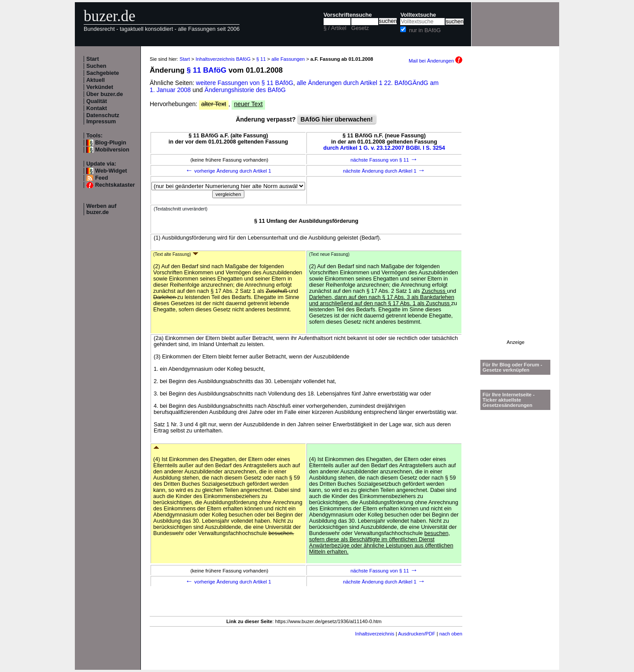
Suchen (96, 66)
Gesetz (360, 28)
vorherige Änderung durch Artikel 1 (228, 171)
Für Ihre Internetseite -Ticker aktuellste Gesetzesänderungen (509, 400)
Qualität (97, 101)
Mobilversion (112, 150)
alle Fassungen (288, 59)
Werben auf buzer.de (101, 209)
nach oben (451, 634)
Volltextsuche (418, 15)
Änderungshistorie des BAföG (245, 90)
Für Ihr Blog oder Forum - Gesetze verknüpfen (512, 367)
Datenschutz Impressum (103, 118)
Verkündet (100, 87)
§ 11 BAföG (206, 70)
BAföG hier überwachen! (336, 119)
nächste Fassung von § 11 (384, 160)
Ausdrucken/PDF (417, 634)
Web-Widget (111, 171)
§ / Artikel (335, 28)
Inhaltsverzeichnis (375, 634)
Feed (101, 178)
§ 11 (261, 59)
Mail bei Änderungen (435, 61)
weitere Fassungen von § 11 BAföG (245, 83)
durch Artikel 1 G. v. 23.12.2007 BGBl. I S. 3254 (384, 148)
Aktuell (96, 80)
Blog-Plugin (111, 143)
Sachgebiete (103, 73)
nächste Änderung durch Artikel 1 (384, 171)
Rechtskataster (115, 185)
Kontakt (97, 108)
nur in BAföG (425, 30)
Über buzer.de (105, 94)
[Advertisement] (516, 207)
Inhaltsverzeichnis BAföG (223, 59)
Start (93, 59)
